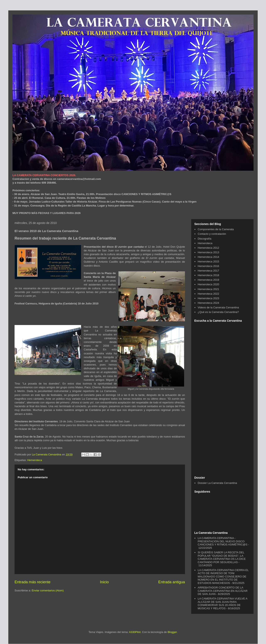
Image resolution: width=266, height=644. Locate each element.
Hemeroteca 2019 (208, 280)
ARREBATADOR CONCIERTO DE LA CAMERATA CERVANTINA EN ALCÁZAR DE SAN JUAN (223, 591)
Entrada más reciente (33, 582)
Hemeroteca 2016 (208, 266)
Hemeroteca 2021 (208, 289)
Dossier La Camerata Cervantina (217, 483)
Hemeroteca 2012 (208, 248)
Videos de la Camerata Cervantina (218, 307)
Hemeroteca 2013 (208, 252)
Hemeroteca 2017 (208, 271)
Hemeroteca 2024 (208, 303)
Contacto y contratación (212, 234)
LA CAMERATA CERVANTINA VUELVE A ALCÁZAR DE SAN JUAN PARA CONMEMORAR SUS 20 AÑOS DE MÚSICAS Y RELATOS (222, 603)
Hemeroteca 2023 (208, 298)
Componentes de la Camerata (216, 229)
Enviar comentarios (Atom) (48, 590)
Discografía (204, 239)
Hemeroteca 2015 (208, 261)
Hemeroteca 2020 (208, 284)
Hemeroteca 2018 (208, 275)
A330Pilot (135, 632)
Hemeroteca (35, 460)
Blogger (172, 632)
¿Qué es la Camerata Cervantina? (218, 312)
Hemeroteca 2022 (208, 294)
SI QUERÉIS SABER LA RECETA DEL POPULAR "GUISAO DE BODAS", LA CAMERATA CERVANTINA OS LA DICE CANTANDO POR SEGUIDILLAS (222, 557)
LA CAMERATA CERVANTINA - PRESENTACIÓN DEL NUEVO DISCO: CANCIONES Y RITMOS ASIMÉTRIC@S (222, 541)
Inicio (104, 582)
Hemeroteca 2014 (208, 257)
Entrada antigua (172, 582)
